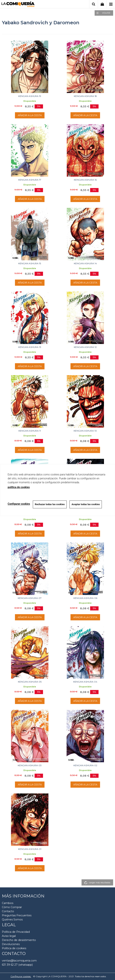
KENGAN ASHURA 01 (30, 849)
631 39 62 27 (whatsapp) (17, 965)
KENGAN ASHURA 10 (85, 431)
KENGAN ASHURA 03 (30, 765)
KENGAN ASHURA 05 (30, 682)
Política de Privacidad (16, 932)
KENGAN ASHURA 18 (85, 96)
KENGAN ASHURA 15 (30, 263)
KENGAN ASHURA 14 (85, 263)
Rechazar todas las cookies (50, 504)
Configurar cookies (21, 976)
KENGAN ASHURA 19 (30, 96)
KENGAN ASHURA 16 (85, 180)
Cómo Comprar (12, 907)
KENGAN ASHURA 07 (30, 598)
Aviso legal (9, 936)
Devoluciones (11, 944)
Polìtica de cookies (14, 948)
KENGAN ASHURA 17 (30, 180)
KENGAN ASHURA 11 (30, 431)
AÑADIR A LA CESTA (30, 115)
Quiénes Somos (12, 919)
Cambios (8, 903)
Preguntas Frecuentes (17, 915)
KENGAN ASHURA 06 (85, 598)
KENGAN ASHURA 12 (85, 347)
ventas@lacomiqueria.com (19, 961)
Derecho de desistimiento (19, 940)
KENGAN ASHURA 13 (30, 347)
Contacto (8, 911)
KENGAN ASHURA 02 (85, 765)
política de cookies (19, 487)
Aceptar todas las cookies (86, 504)
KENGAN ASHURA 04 (85, 682)
